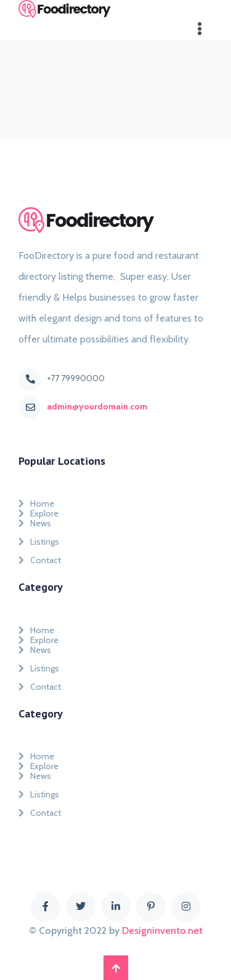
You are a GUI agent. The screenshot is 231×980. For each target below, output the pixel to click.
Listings (39, 542)
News (35, 523)
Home (36, 501)
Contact (40, 560)
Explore (38, 511)
